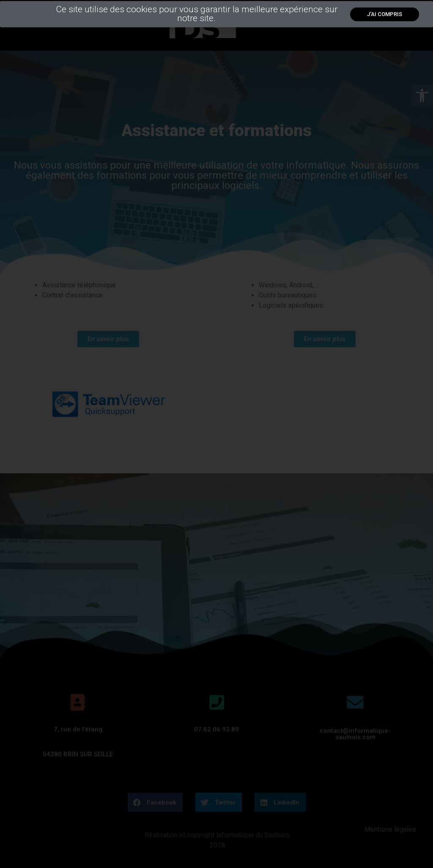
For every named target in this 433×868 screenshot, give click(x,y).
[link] (385, 18)
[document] (216, 434)
